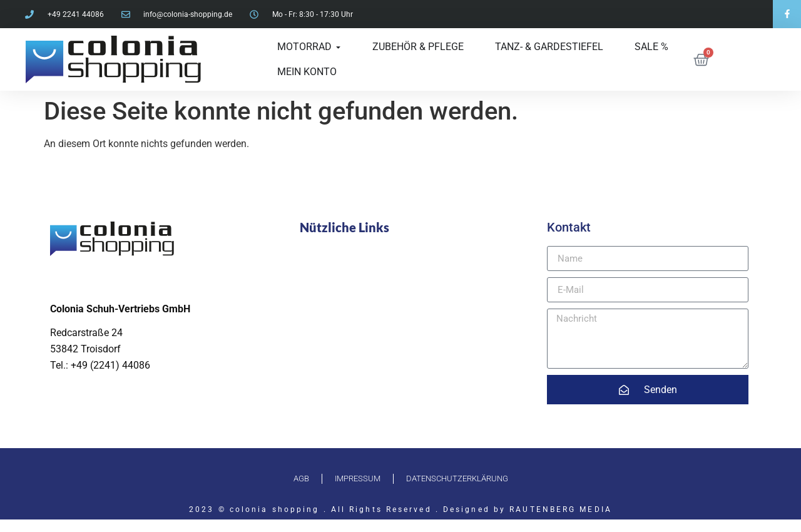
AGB (301, 478)
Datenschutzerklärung (457, 478)
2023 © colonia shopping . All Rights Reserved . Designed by (349, 509)
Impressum (358, 478)
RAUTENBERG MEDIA (561, 509)
